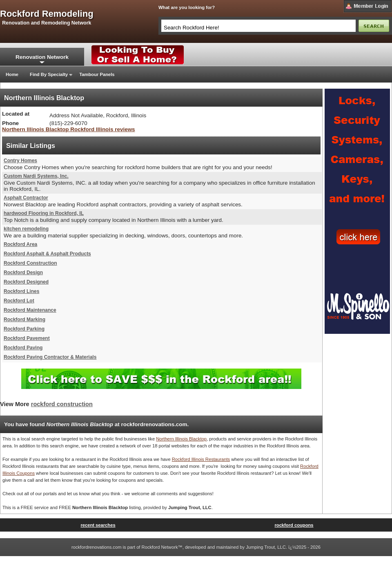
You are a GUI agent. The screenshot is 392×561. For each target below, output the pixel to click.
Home (12, 74)
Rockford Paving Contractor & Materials (50, 357)
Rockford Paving (23, 348)
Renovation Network (42, 57)
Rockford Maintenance (30, 310)
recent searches (98, 525)
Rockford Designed (26, 282)
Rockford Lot (19, 301)
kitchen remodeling (26, 229)
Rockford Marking (24, 320)
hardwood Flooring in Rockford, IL (44, 213)
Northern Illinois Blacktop (181, 439)
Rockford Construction (30, 263)
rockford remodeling (47, 14)
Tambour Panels (97, 74)
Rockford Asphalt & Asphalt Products (47, 254)
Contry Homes (20, 161)
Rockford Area (20, 244)
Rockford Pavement (27, 338)
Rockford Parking (24, 329)
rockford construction (62, 404)
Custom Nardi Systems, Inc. (36, 176)
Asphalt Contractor (26, 198)
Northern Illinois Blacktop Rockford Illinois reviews (69, 129)
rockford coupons (294, 525)
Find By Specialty (49, 74)
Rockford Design (23, 273)
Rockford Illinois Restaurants (201, 459)
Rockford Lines (21, 291)
